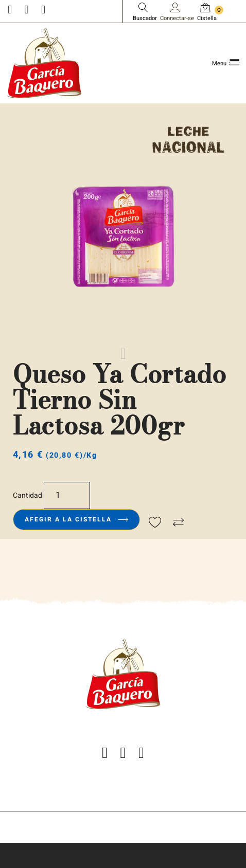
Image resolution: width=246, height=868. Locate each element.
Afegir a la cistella (76, 519)
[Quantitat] (67, 495)
